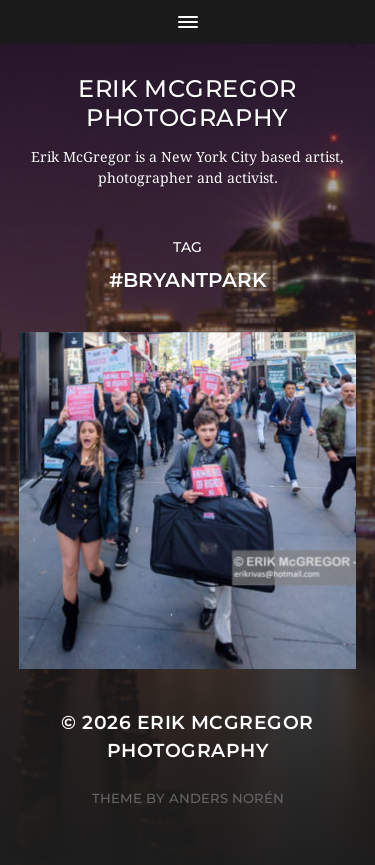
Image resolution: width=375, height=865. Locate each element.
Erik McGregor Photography (187, 103)
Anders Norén (226, 798)
